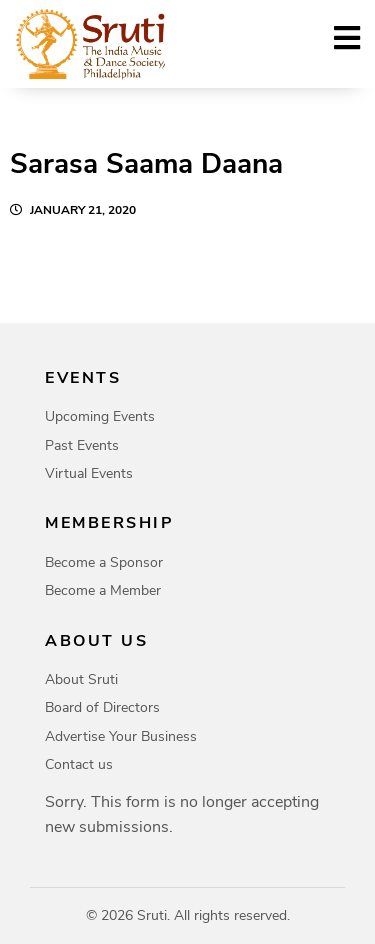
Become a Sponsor (104, 562)
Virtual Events (89, 473)
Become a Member (103, 590)
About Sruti (81, 679)
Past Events (82, 445)
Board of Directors (102, 707)
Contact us (79, 764)
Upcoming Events (100, 416)
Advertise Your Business (121, 736)
